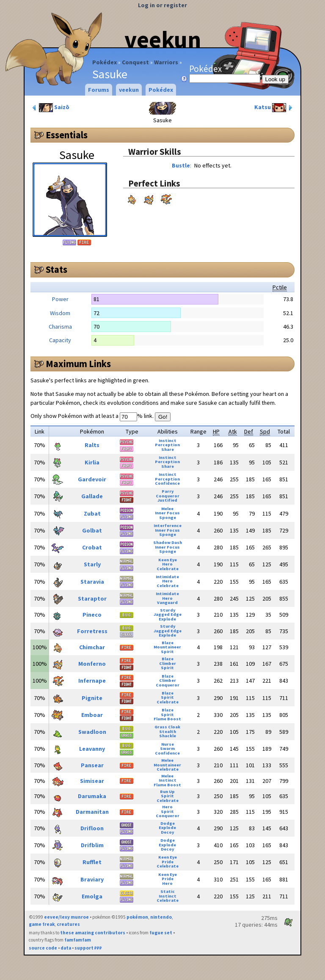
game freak (42, 924)
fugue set (161, 933)
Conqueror (168, 496)
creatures (68, 924)
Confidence (167, 483)
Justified (167, 500)
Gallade (92, 496)
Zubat (92, 513)
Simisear (92, 781)
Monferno (92, 664)
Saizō (50, 108)
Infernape (92, 681)
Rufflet (92, 862)
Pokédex (105, 62)
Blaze (168, 643)
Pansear (92, 765)
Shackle (168, 736)
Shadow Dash (168, 542)
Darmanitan (92, 812)
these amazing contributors (93, 933)
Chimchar (92, 647)
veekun (163, 39)
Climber (168, 663)
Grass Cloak (167, 727)
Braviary (92, 879)
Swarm (167, 748)
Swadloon (92, 732)
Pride (168, 862)
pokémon (137, 917)
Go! (163, 417)
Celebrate (168, 569)
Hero (167, 564)
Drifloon (92, 828)
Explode (167, 619)
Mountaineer (167, 647)
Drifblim (92, 845)
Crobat (92, 547)
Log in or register (162, 5)
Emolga (92, 896)
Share (168, 449)
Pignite (92, 698)
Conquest (135, 62)
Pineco (92, 615)
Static (168, 891)
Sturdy (168, 610)
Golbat (92, 530)
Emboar (92, 715)
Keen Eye (168, 560)
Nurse (168, 744)
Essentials (67, 135)
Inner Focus (167, 513)
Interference (168, 526)
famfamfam (78, 940)
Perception (167, 445)
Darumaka (92, 796)
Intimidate (167, 577)
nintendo (161, 917)
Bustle (181, 165)
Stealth (168, 732)
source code (43, 948)
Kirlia (92, 462)
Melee (167, 509)
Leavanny (92, 749)
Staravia (92, 582)
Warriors (166, 62)
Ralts (92, 445)
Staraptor (92, 598)
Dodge (168, 823)
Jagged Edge (168, 614)
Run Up (167, 792)
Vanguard (167, 603)
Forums (99, 90)
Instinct (168, 441)
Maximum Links (78, 364)
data (66, 948)
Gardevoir (92, 479)
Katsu (274, 108)
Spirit (167, 652)
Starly (92, 564)
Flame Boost (167, 719)
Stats (56, 269)
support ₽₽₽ (88, 948)
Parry (168, 491)
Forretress (92, 631)
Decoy (167, 832)
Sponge (168, 517)
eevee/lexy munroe (66, 917)
